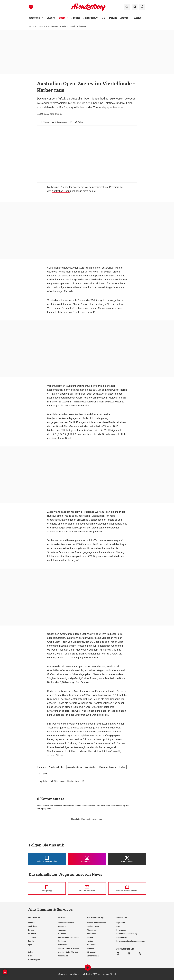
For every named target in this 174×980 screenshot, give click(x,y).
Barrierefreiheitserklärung (127, 934)
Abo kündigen (122, 937)
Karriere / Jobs (93, 926)
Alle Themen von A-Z (66, 923)
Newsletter (62, 926)
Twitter (103, 747)
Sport (62, 18)
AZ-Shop (90, 948)
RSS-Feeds (62, 934)
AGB (118, 926)
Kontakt (90, 941)
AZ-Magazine (92, 952)
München (34, 18)
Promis (76, 18)
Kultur (124, 18)
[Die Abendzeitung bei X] (127, 859)
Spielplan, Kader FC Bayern (68, 948)
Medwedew (82, 650)
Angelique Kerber (56, 767)
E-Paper (90, 937)
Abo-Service (92, 934)
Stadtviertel (33, 926)
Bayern (51, 18)
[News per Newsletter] (87, 888)
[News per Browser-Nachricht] (127, 888)
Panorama (90, 18)
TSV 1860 (32, 937)
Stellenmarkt (63, 956)
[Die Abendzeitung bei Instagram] (87, 859)
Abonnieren (92, 930)
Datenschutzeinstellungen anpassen (131, 941)
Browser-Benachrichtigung (68, 937)
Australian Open (61, 191)
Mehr (138, 18)
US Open (95, 642)
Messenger (62, 930)
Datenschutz (121, 930)
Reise (30, 956)
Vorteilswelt (62, 945)
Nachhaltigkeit (34, 960)
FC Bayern (32, 934)
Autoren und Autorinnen (96, 923)
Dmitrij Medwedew (108, 767)
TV (104, 18)
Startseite (33, 26)
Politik (113, 18)
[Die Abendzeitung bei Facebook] (47, 859)
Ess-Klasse (62, 941)
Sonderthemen (93, 956)
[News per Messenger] (47, 888)
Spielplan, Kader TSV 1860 (68, 952)
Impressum (121, 923)
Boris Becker (91, 767)
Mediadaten (92, 945)
